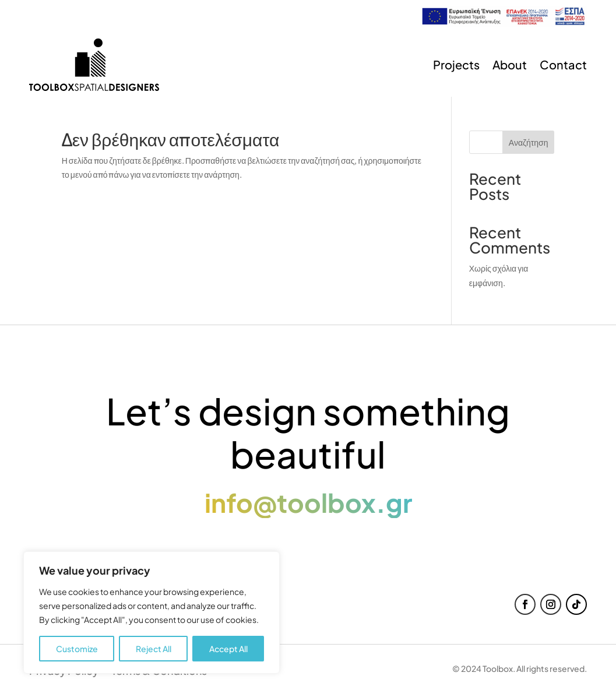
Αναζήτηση (529, 142)
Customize (77, 649)
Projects (456, 64)
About (510, 64)
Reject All (154, 649)
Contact (563, 64)
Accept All (228, 649)
